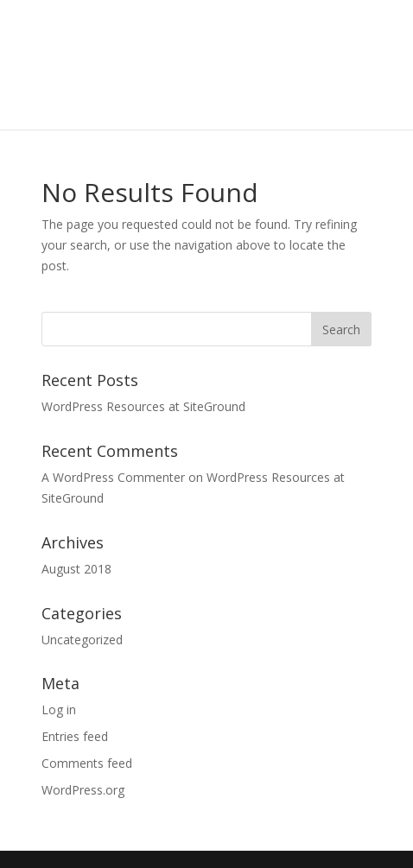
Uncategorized (82, 640)
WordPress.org (83, 790)
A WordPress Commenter (113, 477)
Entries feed (75, 736)
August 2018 (76, 569)
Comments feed (87, 763)
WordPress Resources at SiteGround (143, 406)
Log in (59, 710)
